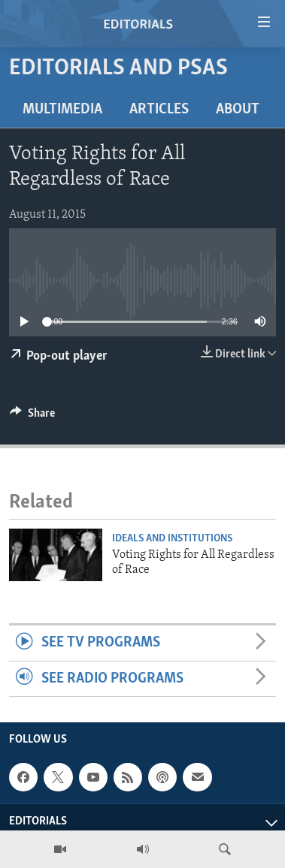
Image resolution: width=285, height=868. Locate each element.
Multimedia (62, 110)
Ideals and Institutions (172, 539)
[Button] (32, 417)
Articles (159, 110)
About (238, 110)
